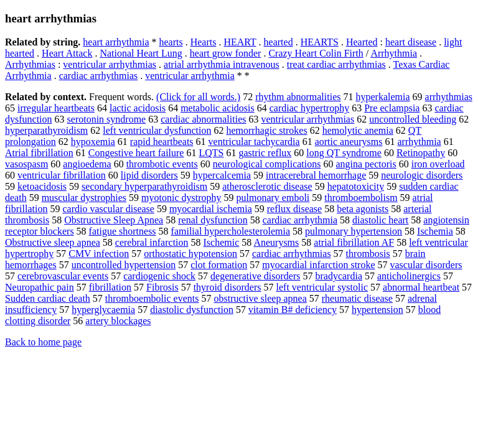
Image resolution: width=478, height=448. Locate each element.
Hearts (204, 42)
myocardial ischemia (211, 209)
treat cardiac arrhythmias (336, 64)
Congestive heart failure (136, 153)
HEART (240, 42)
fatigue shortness (123, 231)
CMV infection (99, 254)
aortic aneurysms (349, 142)
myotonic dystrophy (181, 198)
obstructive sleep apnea (260, 298)
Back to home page (43, 342)
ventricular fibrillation (62, 175)
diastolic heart (380, 220)
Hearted (362, 42)
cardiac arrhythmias (99, 76)
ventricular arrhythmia (190, 76)
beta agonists (363, 209)
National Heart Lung (141, 53)
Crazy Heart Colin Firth (316, 53)
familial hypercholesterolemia (231, 231)
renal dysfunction (213, 220)
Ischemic (222, 242)
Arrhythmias (30, 64)
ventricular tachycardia (254, 142)
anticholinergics (409, 276)
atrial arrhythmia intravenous (222, 64)
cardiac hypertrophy (309, 108)
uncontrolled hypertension (124, 265)
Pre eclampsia (392, 108)
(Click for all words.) (198, 97)
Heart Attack (67, 53)
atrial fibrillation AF (354, 242)
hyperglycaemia (103, 310)
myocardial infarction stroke (318, 265)
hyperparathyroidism (46, 130)
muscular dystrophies (84, 198)
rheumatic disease (357, 298)
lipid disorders (149, 175)
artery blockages (118, 321)
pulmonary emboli (273, 198)
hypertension (377, 310)
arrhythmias (449, 97)
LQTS (211, 153)
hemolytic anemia (358, 130)
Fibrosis (162, 287)
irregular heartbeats (56, 108)
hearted (279, 42)
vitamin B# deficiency (293, 310)
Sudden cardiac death (48, 298)
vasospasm (26, 164)
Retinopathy (421, 153)
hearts (171, 42)
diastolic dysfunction (192, 310)
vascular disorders (426, 265)
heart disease (411, 42)
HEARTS (320, 42)
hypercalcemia (222, 175)
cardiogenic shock (159, 276)
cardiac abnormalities (203, 119)
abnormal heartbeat (421, 287)
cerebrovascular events (63, 276)
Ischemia (435, 231)
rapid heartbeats (162, 142)
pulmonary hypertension (354, 231)
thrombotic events (162, 164)
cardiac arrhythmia (300, 220)
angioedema (87, 164)
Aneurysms (276, 242)
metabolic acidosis (218, 108)
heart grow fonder (226, 53)
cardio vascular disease (108, 209)
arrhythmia (419, 142)
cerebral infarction (152, 242)
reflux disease (294, 209)
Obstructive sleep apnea (53, 242)
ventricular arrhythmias (110, 64)
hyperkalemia (382, 97)
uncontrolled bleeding (413, 119)
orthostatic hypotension (190, 254)
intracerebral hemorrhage (316, 175)
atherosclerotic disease (267, 186)
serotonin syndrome (107, 119)
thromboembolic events (152, 298)
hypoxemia (93, 142)
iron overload (438, 164)
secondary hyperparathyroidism (144, 186)
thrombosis (368, 254)
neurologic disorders (422, 175)
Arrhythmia (394, 53)
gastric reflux (265, 153)
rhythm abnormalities (298, 97)
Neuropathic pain (40, 287)
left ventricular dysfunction (157, 130)
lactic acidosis (138, 108)
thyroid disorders (227, 287)
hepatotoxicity (356, 186)
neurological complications (267, 164)
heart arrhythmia (116, 42)
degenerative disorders (255, 276)
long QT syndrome (344, 153)
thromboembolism (361, 198)
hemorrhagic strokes (266, 130)
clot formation (219, 265)
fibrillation (110, 287)
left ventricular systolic (322, 287)
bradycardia (339, 276)
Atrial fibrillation (39, 153)
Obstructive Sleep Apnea (114, 220)
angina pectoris (366, 164)
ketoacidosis (42, 186)
